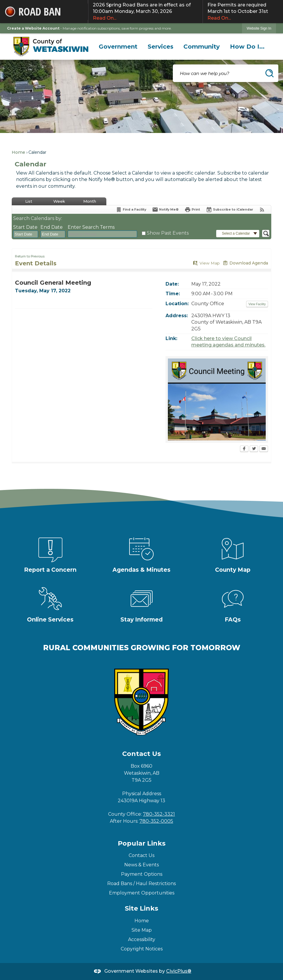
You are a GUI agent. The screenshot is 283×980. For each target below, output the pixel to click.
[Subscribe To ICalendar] (230, 210)
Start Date (25, 227)
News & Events (141, 865)
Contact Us (141, 855)
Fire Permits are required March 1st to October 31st (243, 12)
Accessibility (142, 939)
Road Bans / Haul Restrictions (141, 883)
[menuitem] (118, 47)
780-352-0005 (156, 821)
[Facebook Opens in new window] (244, 449)
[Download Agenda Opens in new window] (245, 263)
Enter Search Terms (91, 227)
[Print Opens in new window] (192, 210)
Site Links (141, 908)
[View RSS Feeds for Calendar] (262, 210)
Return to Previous (30, 256)
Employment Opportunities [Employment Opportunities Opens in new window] (142, 893)
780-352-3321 (159, 814)
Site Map (142, 930)
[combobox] (26, 234)
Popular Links (142, 843)
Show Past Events (168, 233)
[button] (270, 73)
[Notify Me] (165, 210)
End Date (52, 227)
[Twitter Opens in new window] (254, 449)
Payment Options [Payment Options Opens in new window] (142, 874)
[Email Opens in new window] (264, 449)
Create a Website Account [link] (33, 28)
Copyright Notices (142, 949)
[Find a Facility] (131, 210)
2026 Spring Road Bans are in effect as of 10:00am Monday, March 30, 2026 (145, 12)
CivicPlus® (179, 971)
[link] (259, 28)
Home (18, 152)
